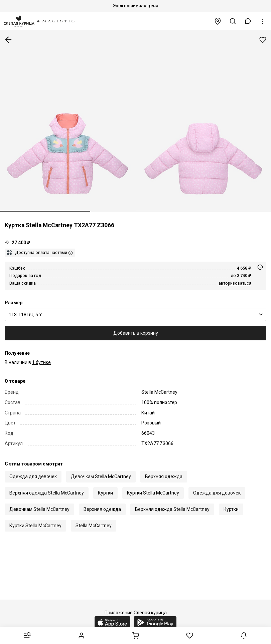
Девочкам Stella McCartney (101, 476)
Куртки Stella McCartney (153, 493)
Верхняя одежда (164, 476)
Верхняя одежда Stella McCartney (47, 493)
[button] (248, 21)
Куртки (105, 493)
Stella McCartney (94, 526)
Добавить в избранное (263, 40)
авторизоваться (235, 283)
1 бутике (41, 362)
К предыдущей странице (8, 40)
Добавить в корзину (136, 333)
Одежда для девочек (33, 476)
